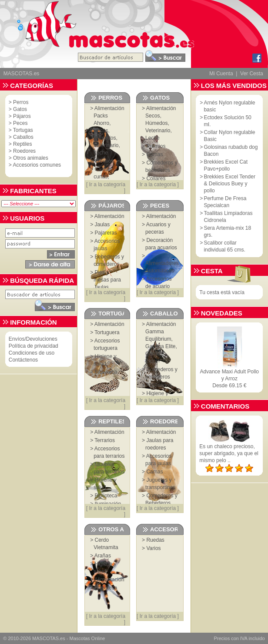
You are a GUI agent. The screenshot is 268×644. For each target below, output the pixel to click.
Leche (101, 153)
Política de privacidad (33, 346)
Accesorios (159, 385)
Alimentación (109, 108)
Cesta (212, 271)
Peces (20, 123)
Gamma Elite (160, 346)
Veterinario (106, 145)
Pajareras (106, 233)
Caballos (23, 137)
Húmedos (105, 138)
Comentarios (225, 406)
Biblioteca (106, 372)
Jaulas (102, 225)
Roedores (24, 151)
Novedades (222, 313)
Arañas (103, 556)
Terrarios (105, 440)
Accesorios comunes (37, 165)
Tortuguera (107, 332)
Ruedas (155, 540)
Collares (156, 178)
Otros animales (31, 158)
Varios (153, 548)
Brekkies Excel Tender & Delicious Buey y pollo (229, 184)
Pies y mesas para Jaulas (107, 280)
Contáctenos (23, 360)
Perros (21, 102)
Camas (154, 154)
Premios (104, 161)
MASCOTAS (45, 638)
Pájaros (22, 116)
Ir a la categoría (107, 184)
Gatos (20, 109)
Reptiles (22, 144)
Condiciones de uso (32, 353)
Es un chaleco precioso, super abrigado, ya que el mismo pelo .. (229, 453)
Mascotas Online (87, 638)
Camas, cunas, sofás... (103, 177)
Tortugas (23, 130)
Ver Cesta (252, 74)
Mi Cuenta (221, 74)
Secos (101, 131)
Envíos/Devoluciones (33, 339)
